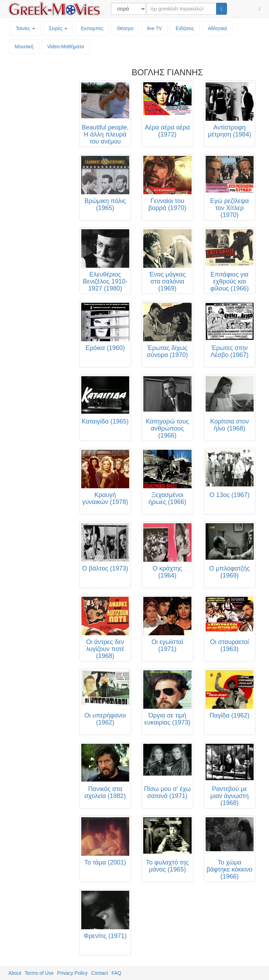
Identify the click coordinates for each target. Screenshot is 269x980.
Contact (99, 973)
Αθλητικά (217, 28)
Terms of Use (39, 973)
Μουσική (24, 47)
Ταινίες (25, 28)
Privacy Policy (72, 973)
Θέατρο (125, 28)
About (15, 973)
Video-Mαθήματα (66, 47)
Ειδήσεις (185, 28)
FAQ (116, 973)
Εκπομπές (92, 28)
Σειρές (58, 28)
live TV (155, 28)
